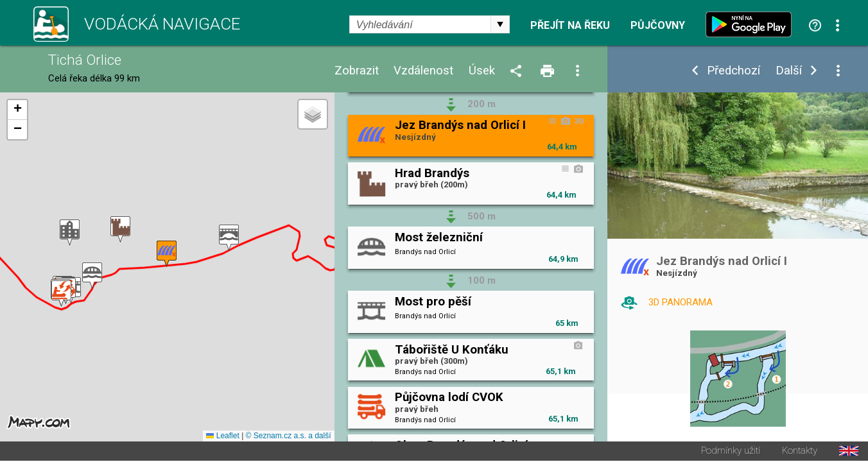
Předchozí (733, 71)
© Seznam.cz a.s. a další (289, 437)
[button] (229, 238)
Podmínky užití (731, 452)
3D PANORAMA (681, 302)
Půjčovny (658, 26)
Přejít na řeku (570, 26)
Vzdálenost (423, 71)
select (500, 24)
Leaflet (222, 437)
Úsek (482, 71)
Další (789, 71)
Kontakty (800, 452)
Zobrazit (357, 71)
